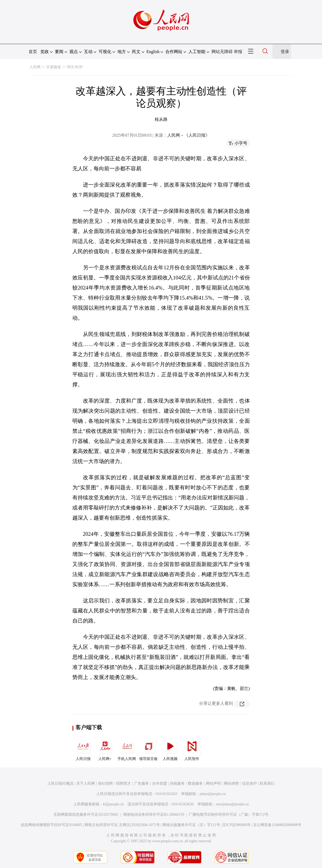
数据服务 (195, 783)
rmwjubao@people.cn (232, 804)
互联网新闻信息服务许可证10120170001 (86, 815)
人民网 (35, 67)
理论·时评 (75, 67)
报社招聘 (105, 783)
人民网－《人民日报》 (188, 135)
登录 (285, 52)
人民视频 (170, 749)
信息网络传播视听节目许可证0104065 (51, 825)
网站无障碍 (222, 52)
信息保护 (249, 783)
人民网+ (105, 749)
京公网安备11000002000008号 (277, 825)
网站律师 (231, 783)
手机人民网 (127, 749)
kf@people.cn (114, 804)
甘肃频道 (54, 67)
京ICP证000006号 (236, 825)
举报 (238, 52)
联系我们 (267, 783)
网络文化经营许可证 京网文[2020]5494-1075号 (122, 825)
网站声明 (213, 783)
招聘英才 (123, 783)
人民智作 (192, 749)
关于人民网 (86, 783)
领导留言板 (148, 749)
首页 (33, 52)
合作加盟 (160, 783)
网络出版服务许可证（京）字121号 (191, 825)
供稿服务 (177, 783)
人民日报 (83, 749)
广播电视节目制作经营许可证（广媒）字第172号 (229, 815)
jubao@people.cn (213, 794)
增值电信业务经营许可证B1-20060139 (154, 815)
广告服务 (142, 783)
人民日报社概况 (60, 783)
